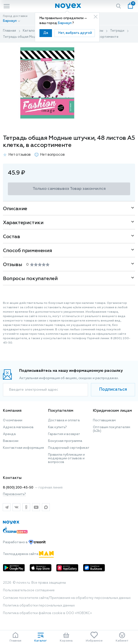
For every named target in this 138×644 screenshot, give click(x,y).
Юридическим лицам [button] (112, 411)
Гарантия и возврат (64, 434)
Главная (9, 31)
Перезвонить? (14, 494)
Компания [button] (12, 411)
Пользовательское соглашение (29, 590)
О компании (13, 420)
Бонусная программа (65, 441)
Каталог (30, 31)
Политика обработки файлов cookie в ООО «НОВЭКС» (47, 613)
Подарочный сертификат (69, 448)
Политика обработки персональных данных (39, 606)
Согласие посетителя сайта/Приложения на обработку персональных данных (67, 598)
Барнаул (65, 23)
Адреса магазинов (18, 427)
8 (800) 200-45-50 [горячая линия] (18, 488)
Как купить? (57, 427)
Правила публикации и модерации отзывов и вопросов (66, 458)
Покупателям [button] (61, 411)
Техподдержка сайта (28, 554)
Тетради (117, 31)
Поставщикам (104, 420)
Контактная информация (23, 448)
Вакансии (11, 441)
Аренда (9, 434)
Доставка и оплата (64, 420)
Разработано (24, 542)
